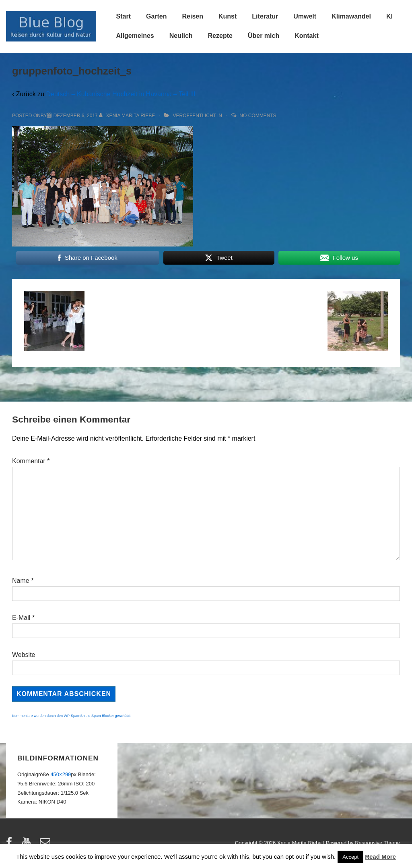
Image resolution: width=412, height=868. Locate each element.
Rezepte (220, 36)
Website (24, 655)
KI (389, 16)
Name (21, 581)
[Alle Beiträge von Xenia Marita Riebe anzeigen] (128, 116)
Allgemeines (135, 36)
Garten (157, 16)
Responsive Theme (377, 843)
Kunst (228, 16)
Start (124, 16)
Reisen (193, 16)
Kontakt (307, 36)
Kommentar (31, 461)
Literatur (265, 16)
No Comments (258, 116)
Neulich (181, 36)
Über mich (264, 36)
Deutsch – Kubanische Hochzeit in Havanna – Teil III (121, 94)
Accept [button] (350, 857)
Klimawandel (351, 16)
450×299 (61, 774)
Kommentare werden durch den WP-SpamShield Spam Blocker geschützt (71, 716)
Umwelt (305, 16)
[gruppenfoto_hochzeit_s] (76, 116)
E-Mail (21, 618)
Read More (380, 857)
